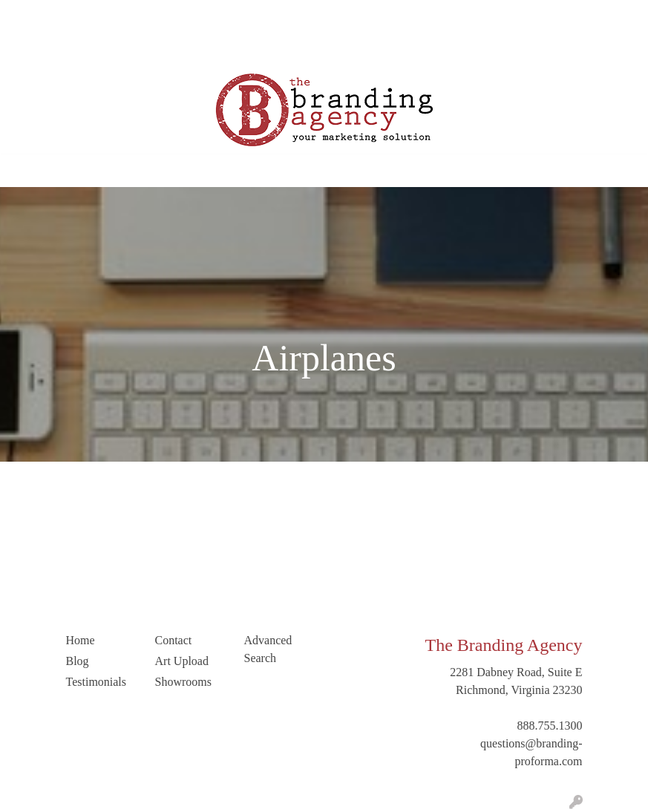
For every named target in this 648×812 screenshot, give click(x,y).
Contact (96, 49)
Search (547, 16)
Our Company (87, 16)
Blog (167, 16)
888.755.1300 (550, 726)
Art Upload (41, 49)
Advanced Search (268, 649)
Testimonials (220, 16)
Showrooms (183, 682)
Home (29, 16)
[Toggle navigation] (23, 171)
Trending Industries (226, 49)
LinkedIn (147, 49)
